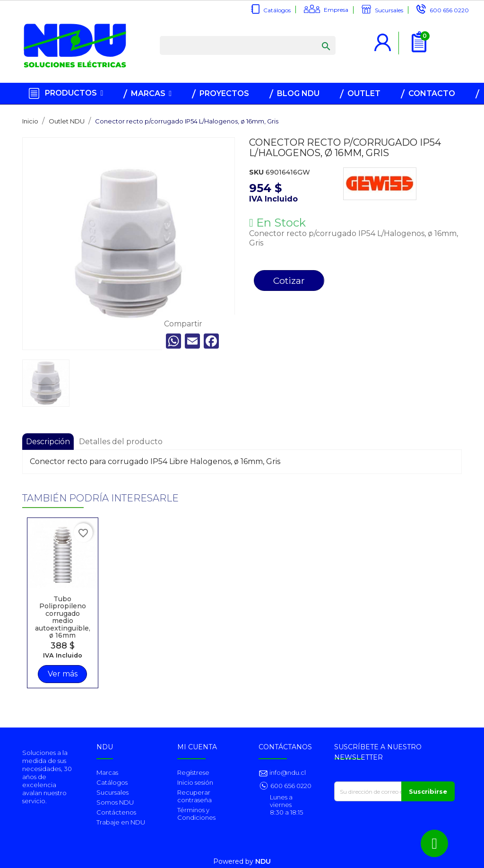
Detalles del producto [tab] (121, 442)
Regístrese (193, 772)
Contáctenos (116, 812)
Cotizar (289, 281)
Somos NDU (115, 802)
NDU (263, 861)
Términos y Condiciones (196, 814)
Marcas (107, 772)
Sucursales (389, 10)
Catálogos (277, 10)
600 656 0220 (449, 10)
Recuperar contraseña (194, 796)
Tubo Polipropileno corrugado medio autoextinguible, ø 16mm (62, 616)
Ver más (62, 673)
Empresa (336, 10)
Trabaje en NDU (121, 822)
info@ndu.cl (287, 772)
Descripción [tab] (48, 442)
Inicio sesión (195, 782)
